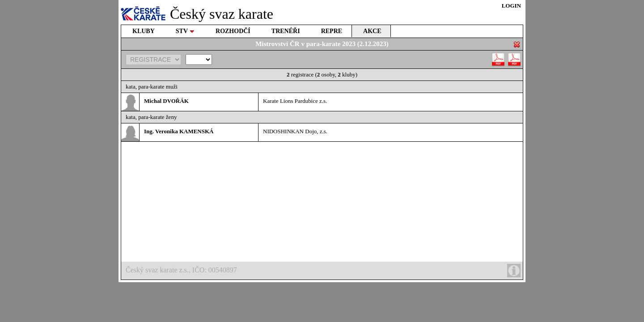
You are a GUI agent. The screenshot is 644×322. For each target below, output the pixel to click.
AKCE (372, 31)
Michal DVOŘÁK (166, 101)
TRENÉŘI (286, 31)
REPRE (332, 31)
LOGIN (511, 6)
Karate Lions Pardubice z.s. (295, 101)
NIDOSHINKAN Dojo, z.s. (295, 131)
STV (185, 31)
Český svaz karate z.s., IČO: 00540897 (323, 271)
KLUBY (144, 31)
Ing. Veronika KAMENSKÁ (179, 131)
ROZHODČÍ (233, 31)
